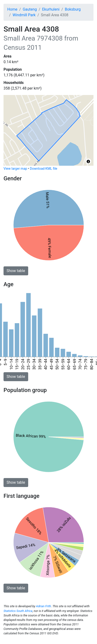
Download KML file (43, 169)
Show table (16, 271)
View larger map (15, 169)
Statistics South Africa (18, 611)
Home (12, 9)
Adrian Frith (43, 606)
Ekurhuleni (51, 9)
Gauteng (30, 9)
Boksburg (73, 9)
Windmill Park (24, 15)
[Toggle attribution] (88, 161)
